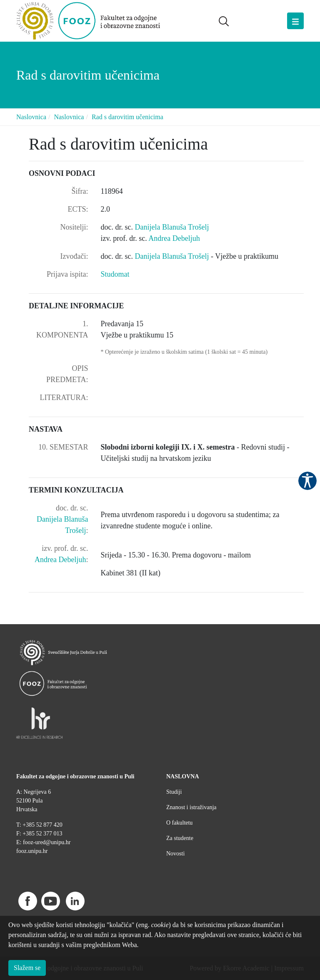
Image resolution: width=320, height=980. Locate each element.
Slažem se (27, 968)
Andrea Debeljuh (174, 238)
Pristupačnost (307, 481)
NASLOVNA (183, 776)
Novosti (175, 854)
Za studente (180, 838)
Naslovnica (31, 117)
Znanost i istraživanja (191, 807)
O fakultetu (179, 823)
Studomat (115, 274)
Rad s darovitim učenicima (127, 117)
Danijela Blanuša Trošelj (172, 227)
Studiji (174, 792)
